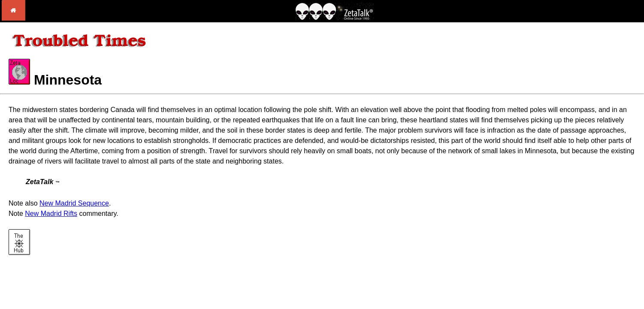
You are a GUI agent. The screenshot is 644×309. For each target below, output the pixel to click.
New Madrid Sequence (74, 203)
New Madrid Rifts (51, 214)
